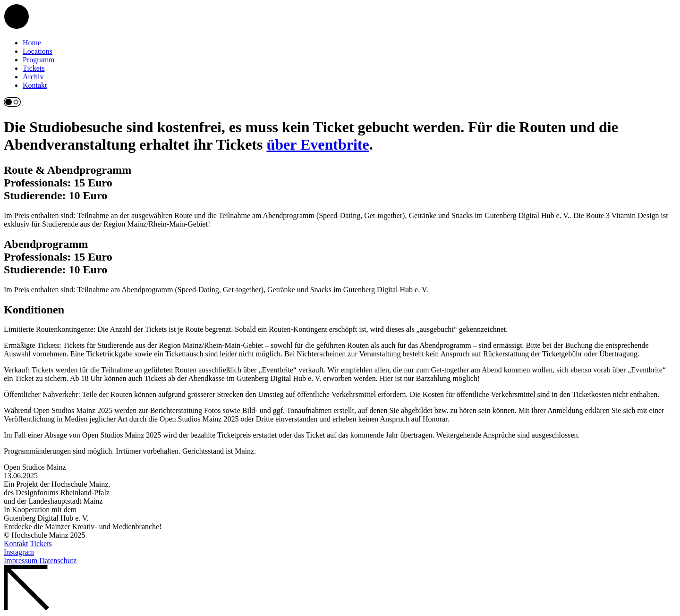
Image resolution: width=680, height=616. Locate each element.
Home (32, 43)
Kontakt (35, 85)
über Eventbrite (318, 144)
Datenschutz (58, 561)
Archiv (33, 77)
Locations (38, 51)
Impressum (21, 561)
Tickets (34, 68)
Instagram (19, 552)
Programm (39, 60)
